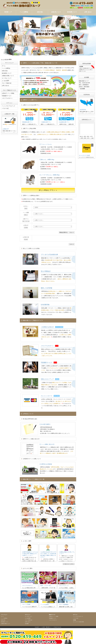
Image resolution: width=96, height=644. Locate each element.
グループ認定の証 (7, 83)
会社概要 (82, 89)
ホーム (3, 59)
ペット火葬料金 (24, 13)
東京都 (6, 59)
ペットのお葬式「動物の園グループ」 (46, 627)
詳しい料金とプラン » (48, 190)
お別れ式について (56, 13)
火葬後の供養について (8, 76)
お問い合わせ (88, 13)
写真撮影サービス (7, 96)
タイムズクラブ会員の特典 (78, 622)
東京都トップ (8, 13)
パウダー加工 (5, 108)
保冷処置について (72, 13)
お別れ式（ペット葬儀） (8, 93)
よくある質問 (5, 81)
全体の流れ (40, 13)
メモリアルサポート (7, 98)
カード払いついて (7, 78)
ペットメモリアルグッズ (8, 106)
